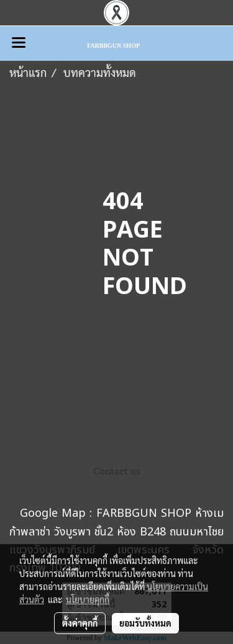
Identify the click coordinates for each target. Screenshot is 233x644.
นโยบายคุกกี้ (88, 599)
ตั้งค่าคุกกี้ (80, 623)
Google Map (53, 513)
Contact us (117, 470)
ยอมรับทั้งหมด (145, 623)
